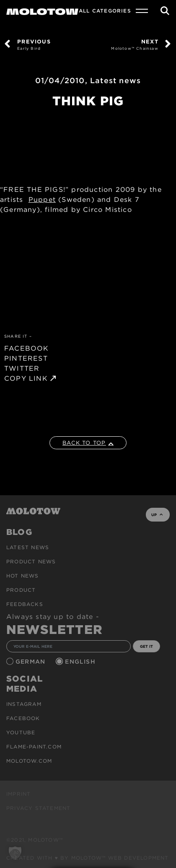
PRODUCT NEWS (31, 561)
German (31, 662)
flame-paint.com (34, 747)
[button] (15, 853)
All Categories (105, 11)
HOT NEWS (23, 576)
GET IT (146, 646)
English (81, 662)
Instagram (24, 704)
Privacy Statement (38, 808)
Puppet (42, 200)
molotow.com (29, 761)
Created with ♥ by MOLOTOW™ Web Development (88, 858)
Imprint (18, 794)
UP (157, 515)
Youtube (21, 732)
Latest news (115, 80)
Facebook (23, 718)
